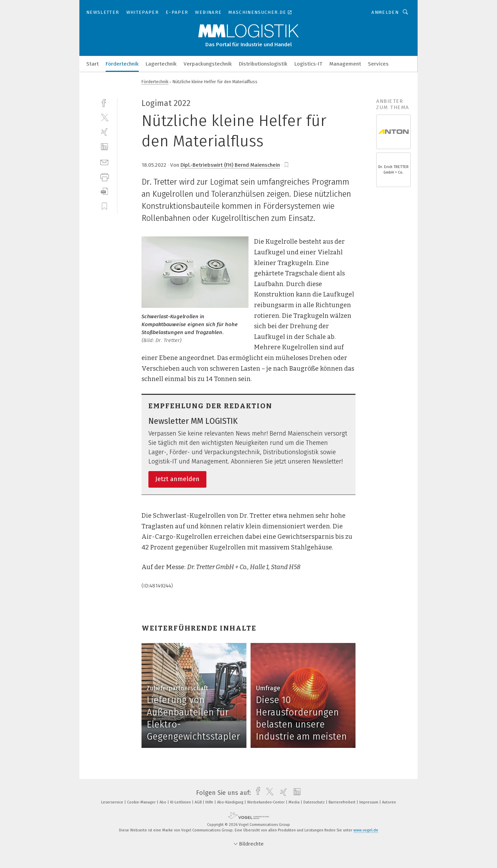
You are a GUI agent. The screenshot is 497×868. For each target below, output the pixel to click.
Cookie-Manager (142, 802)
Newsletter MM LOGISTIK (193, 421)
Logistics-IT (308, 64)
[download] (104, 191)
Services (378, 64)
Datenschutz (315, 802)
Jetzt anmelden (177, 479)
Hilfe (210, 802)
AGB (199, 802)
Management (345, 64)
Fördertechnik (122, 64)
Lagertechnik (161, 64)
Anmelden (385, 12)
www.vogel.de (366, 830)
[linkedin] (104, 147)
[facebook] (104, 102)
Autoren (389, 802)
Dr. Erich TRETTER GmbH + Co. (393, 170)
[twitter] (104, 117)
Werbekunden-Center (266, 802)
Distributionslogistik (263, 64)
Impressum (369, 802)
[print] (104, 177)
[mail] (104, 162)
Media (295, 802)
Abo (163, 802)
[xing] (104, 132)
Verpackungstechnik (208, 64)
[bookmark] (286, 165)
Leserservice (113, 802)
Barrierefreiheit (343, 802)
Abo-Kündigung (231, 802)
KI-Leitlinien (181, 802)
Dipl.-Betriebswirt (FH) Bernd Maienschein (230, 165)
